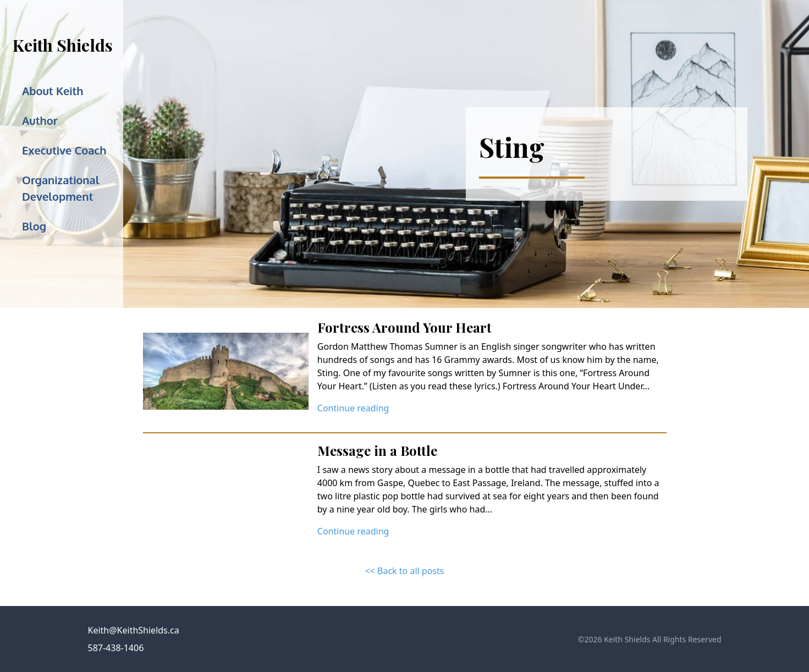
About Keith (53, 91)
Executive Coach (64, 150)
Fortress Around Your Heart (404, 327)
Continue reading (353, 408)
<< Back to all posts (405, 571)
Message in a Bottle (377, 450)
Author (40, 120)
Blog (34, 226)
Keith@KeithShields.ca (134, 630)
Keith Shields (63, 45)
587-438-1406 (116, 648)
